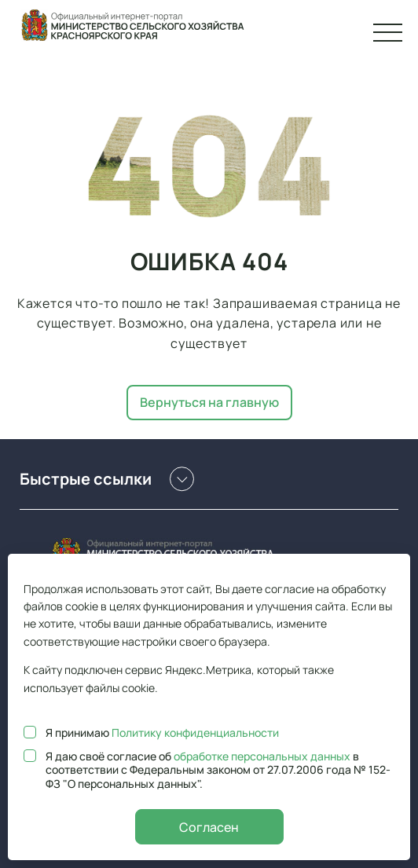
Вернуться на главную (209, 402)
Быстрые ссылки (107, 479)
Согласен (209, 827)
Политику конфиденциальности (195, 732)
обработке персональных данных (262, 756)
